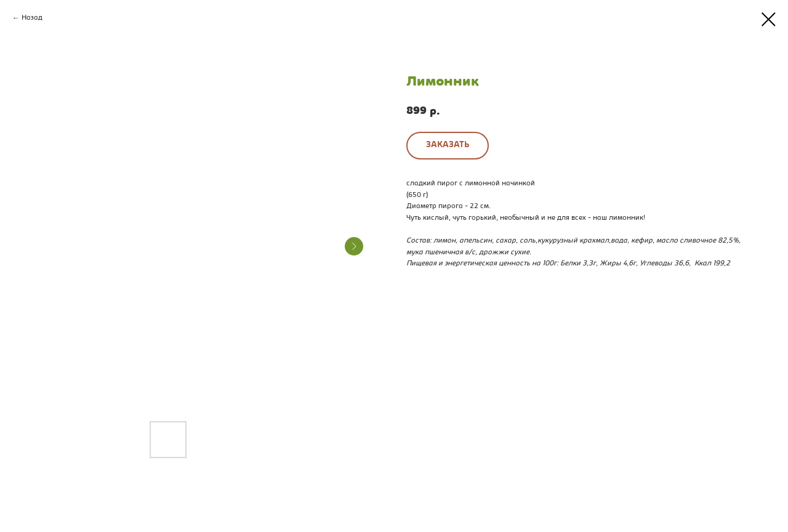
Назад (32, 18)
